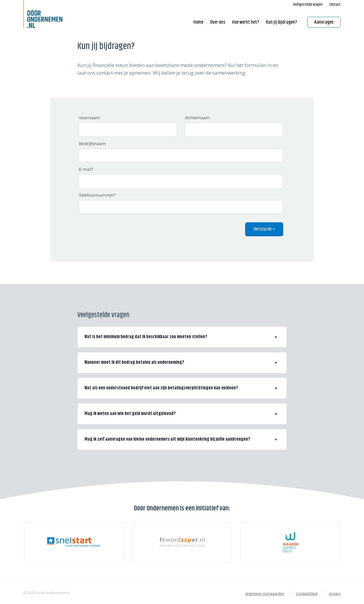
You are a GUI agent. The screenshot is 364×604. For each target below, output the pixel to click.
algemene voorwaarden (265, 594)
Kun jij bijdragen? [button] (281, 22)
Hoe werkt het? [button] (246, 22)
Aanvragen (324, 22)
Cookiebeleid (307, 594)
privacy (335, 594)
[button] (182, 337)
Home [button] (198, 22)
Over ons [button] (218, 22)
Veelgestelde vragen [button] (308, 5)
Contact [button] (335, 5)
